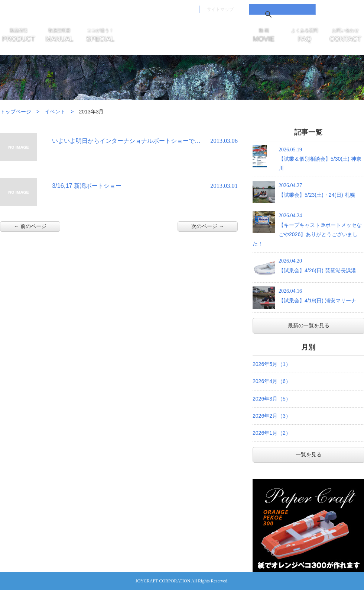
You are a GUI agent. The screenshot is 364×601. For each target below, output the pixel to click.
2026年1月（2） (272, 433)
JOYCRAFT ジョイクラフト (182, 37)
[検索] (281, 15)
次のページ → (208, 226)
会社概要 (110, 9)
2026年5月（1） (272, 364)
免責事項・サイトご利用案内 (163, 9)
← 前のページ (30, 226)
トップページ (16, 112)
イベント (55, 112)
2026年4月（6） (272, 381)
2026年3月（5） (272, 399)
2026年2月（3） (272, 416)
